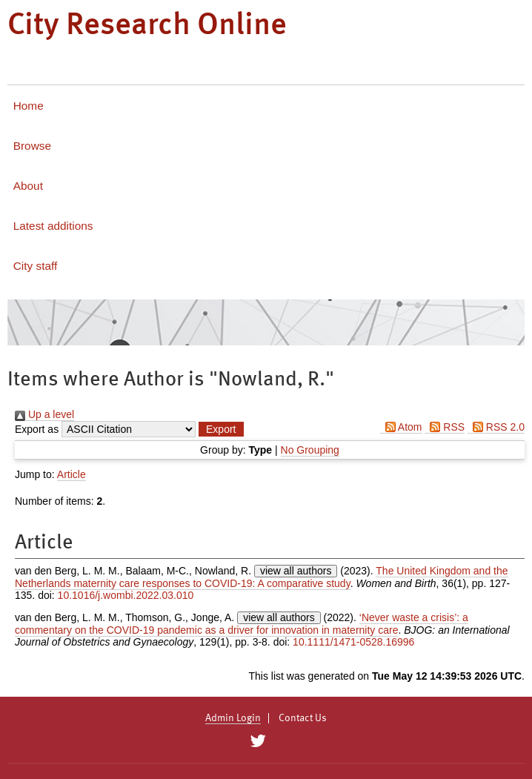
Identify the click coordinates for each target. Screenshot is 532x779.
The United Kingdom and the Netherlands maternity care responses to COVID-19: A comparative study (262, 577)
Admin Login (233, 718)
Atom (401, 427)
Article (72, 474)
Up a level (44, 414)
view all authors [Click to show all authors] (296, 571)
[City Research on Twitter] (257, 741)
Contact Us (303, 718)
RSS (445, 427)
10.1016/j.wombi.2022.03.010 (126, 595)
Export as (37, 429)
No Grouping (310, 450)
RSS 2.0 (496, 427)
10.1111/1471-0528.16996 (353, 642)
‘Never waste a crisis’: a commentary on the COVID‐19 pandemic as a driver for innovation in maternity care (242, 624)
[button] (221, 429)
